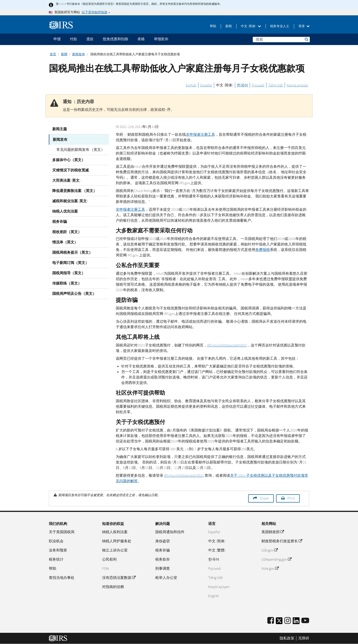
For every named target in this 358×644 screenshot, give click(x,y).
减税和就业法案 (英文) (70, 201)
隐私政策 (287, 638)
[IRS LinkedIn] (296, 622)
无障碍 (304, 638)
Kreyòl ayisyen (297, 85)
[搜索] (281, 40)
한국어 (242, 85)
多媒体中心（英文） (69, 160)
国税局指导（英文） (69, 273)
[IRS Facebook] (271, 621)
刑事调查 (163, 569)
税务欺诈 (163, 559)
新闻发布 (79, 54)
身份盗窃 (163, 541)
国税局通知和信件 (170, 532)
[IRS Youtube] (305, 621)
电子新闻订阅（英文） (71, 263)
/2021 (227, 345)
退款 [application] (90, 39)
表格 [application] (141, 39)
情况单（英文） (65, 242)
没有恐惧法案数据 (119, 578)
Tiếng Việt (276, 85)
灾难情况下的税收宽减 (71, 170)
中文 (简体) (251, 26)
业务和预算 (58, 550)
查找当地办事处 (62, 578)
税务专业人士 (280, 26)
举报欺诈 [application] (161, 39)
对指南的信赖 (113, 587)
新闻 (229, 26)
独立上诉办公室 (115, 550)
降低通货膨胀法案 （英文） (75, 191)
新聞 (64, 54)
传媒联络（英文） (67, 283)
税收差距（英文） (67, 232)
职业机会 (56, 541)
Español (206, 85)
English (191, 85)
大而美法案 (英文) (66, 180)
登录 (304, 26)
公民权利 (109, 559)
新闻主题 (60, 129)
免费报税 (263, 250)
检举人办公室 (166, 578)
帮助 (213, 26)
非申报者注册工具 (200, 135)
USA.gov (270, 550)
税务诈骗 (60, 221)
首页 (53, 54)
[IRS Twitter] (279, 622)
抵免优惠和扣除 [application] (116, 39)
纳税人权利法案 (115, 532)
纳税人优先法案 (65, 211)
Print (291, 498)
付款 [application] (74, 39)
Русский (258, 85)
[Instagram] (288, 621)
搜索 (306, 39)
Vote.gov (270, 569)
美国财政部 (273, 532)
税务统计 (56, 559)
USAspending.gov (276, 559)
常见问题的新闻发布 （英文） (80, 149)
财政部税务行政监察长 (282, 541)
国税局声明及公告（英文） (74, 293)
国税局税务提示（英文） (72, 252)
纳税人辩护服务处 (117, 541)
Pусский (215, 569)
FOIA (105, 569)
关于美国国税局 (62, 532)
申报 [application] (57, 39)
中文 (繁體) (217, 550)
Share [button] (264, 498)
